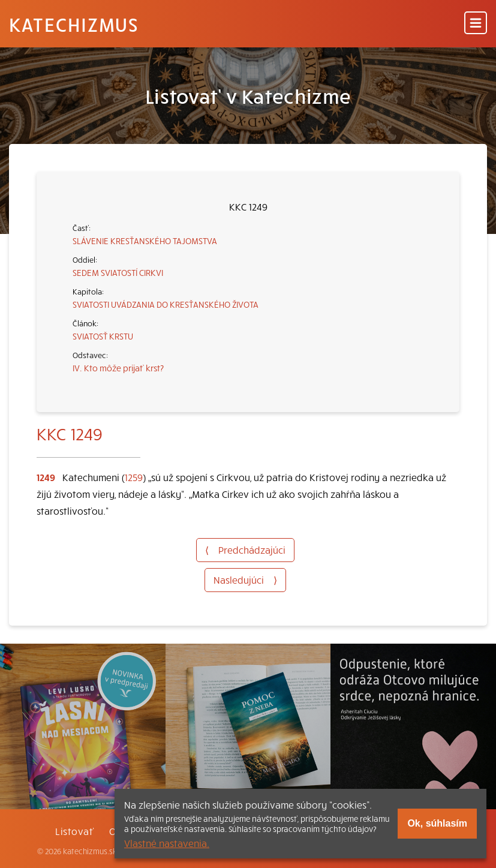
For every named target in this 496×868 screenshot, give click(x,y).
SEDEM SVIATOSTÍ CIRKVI (118, 272)
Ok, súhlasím (437, 823)
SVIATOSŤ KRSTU (103, 336)
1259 (134, 477)
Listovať (74, 831)
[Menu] (476, 24)
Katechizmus (74, 24)
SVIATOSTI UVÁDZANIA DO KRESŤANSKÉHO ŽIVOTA (166, 304)
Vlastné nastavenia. (167, 843)
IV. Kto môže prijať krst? (118, 368)
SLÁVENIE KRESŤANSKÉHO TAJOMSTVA (145, 241)
